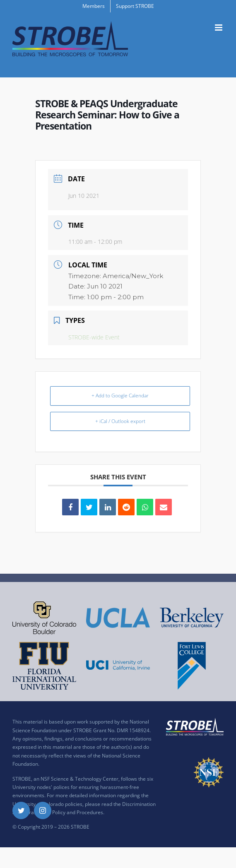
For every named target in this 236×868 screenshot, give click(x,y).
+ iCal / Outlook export (120, 421)
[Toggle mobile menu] (219, 28)
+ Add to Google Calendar (120, 396)
